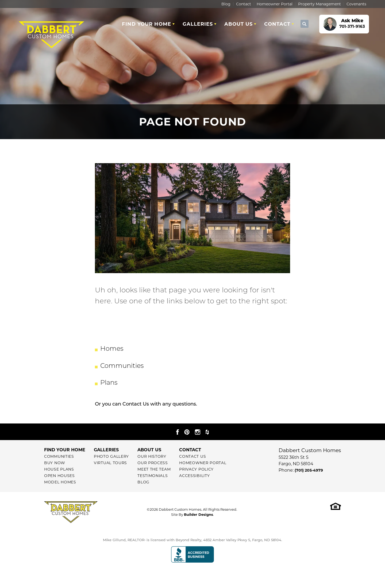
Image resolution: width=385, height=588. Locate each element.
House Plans (59, 469)
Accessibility (194, 476)
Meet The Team (154, 469)
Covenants (356, 4)
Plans (109, 383)
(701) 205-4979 (309, 470)
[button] (305, 24)
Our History (152, 456)
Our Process (153, 463)
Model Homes (60, 482)
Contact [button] (277, 24)
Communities (122, 366)
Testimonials (153, 476)
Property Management (319, 4)
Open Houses (59, 476)
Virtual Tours (110, 463)
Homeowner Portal (275, 4)
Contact (244, 4)
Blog (226, 4)
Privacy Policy (196, 469)
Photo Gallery (111, 456)
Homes (112, 349)
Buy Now (55, 463)
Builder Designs (199, 514)
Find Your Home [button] (147, 24)
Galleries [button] (198, 24)
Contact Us (136, 404)
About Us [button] (238, 24)
